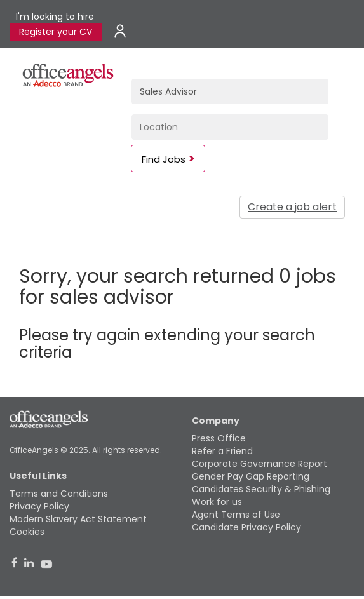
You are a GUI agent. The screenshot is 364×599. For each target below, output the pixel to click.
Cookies (27, 532)
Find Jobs (164, 159)
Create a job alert (292, 207)
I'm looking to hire (55, 17)
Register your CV (56, 32)
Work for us (217, 502)
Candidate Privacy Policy (246, 527)
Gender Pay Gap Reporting (251, 476)
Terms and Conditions (59, 494)
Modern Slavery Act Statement (78, 519)
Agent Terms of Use (236, 515)
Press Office (219, 438)
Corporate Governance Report (260, 464)
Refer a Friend (222, 451)
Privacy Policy (39, 506)
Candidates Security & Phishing (261, 489)
